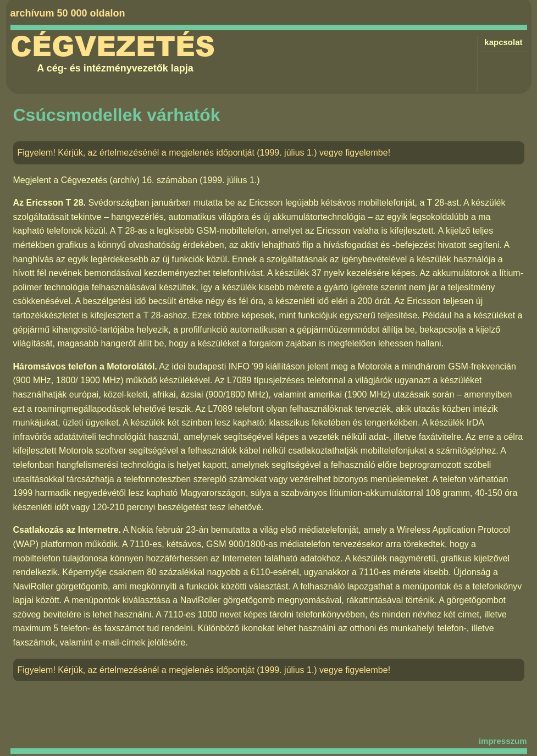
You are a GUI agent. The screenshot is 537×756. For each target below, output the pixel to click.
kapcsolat (503, 42)
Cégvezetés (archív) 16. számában (129, 180)
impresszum (503, 741)
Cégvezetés (113, 47)
